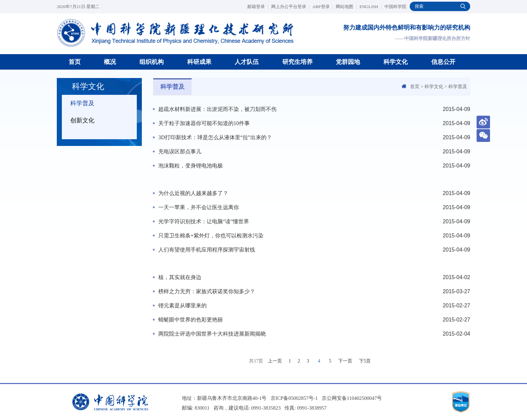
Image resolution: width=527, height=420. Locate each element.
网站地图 (346, 7)
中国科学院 (395, 7)
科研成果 (199, 62)
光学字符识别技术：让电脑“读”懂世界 (204, 221)
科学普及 (82, 103)
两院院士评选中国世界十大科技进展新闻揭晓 (212, 334)
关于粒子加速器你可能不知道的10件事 (204, 123)
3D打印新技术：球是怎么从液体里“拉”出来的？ (215, 137)
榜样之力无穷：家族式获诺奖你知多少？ (207, 291)
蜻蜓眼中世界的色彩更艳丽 (191, 320)
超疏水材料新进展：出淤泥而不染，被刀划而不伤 (217, 109)
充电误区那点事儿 (180, 151)
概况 (110, 62)
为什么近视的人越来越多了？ (193, 193)
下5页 (365, 361)
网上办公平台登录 (291, 7)
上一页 (275, 361)
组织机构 (152, 62)
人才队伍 (247, 62)
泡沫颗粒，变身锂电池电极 (191, 166)
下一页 (345, 361)
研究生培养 (297, 62)
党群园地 (348, 62)
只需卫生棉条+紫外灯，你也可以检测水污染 (211, 236)
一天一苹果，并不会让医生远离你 (199, 207)
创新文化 (82, 120)
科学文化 (396, 62)
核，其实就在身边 (180, 277)
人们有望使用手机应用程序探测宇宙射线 (207, 250)
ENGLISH (371, 7)
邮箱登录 (258, 7)
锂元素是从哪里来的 (183, 306)
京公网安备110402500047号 (352, 398)
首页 (75, 62)
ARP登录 (323, 7)
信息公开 (443, 62)
